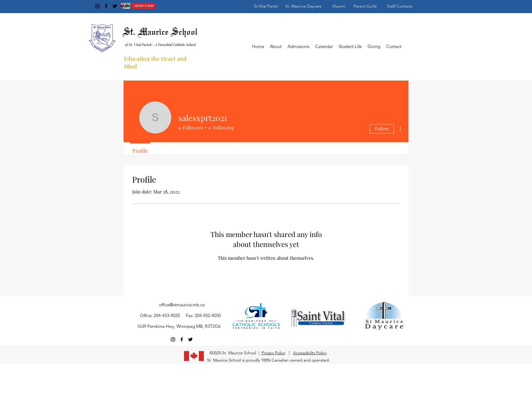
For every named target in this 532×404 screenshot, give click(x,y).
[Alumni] (339, 6)
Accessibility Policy (310, 353)
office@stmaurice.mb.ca (182, 305)
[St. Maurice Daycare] (303, 6)
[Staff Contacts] (400, 6)
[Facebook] (106, 6)
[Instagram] (97, 6)
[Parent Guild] (365, 6)
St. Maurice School (160, 33)
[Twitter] (115, 6)
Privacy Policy (273, 353)
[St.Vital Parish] (266, 6)
